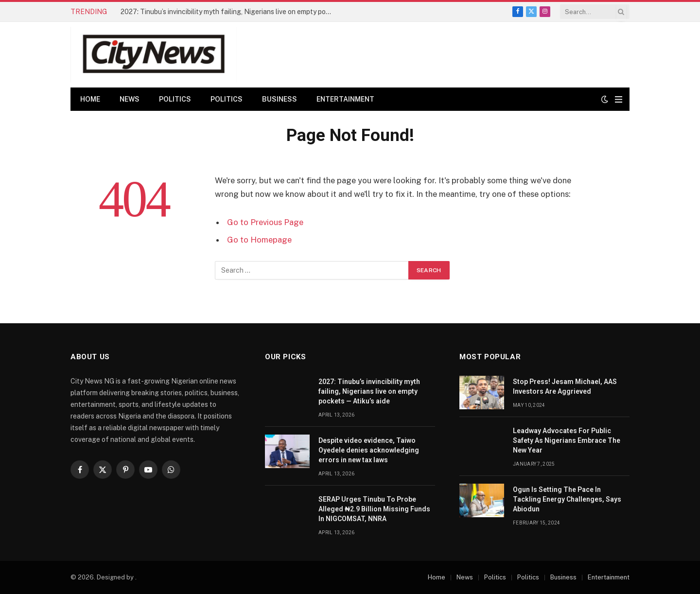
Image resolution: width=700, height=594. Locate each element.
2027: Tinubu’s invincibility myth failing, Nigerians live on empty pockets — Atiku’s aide (230, 12)
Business (280, 99)
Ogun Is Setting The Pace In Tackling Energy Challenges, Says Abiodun (567, 499)
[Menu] (619, 99)
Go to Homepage (259, 240)
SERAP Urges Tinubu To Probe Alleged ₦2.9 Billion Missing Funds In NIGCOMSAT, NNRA (374, 509)
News (130, 99)
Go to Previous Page (265, 222)
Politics (175, 99)
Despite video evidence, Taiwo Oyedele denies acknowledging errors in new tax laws (369, 450)
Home (90, 99)
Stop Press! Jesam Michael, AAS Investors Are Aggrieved (565, 386)
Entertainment (345, 99)
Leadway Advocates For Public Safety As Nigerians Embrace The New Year (567, 440)
